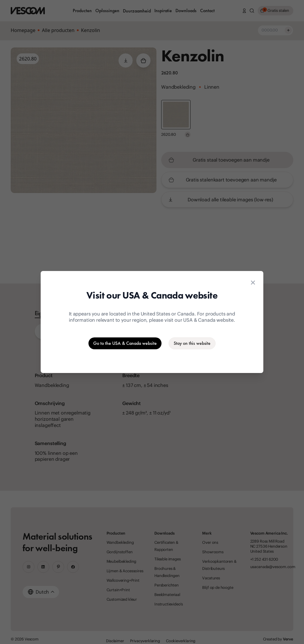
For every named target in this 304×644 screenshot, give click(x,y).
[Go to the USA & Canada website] (125, 343)
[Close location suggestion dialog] (253, 283)
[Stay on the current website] (192, 343)
